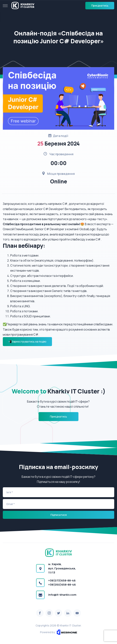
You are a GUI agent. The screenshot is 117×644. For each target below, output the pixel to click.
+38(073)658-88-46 (62, 580)
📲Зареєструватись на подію (27, 341)
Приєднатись (100, 6)
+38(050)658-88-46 (62, 585)
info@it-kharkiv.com (62, 595)
